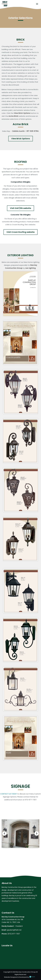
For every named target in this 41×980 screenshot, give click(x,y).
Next (37, 834)
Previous (4, 834)
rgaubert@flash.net (14, 930)
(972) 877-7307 (14, 934)
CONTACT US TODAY (9, 794)
